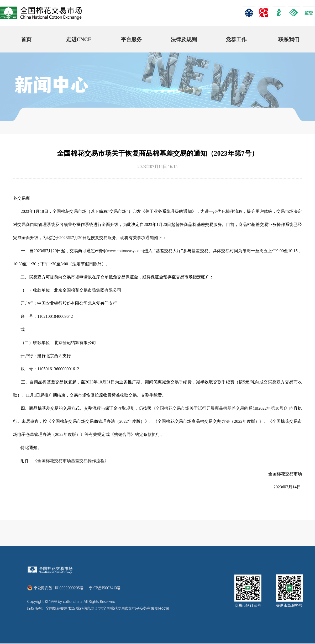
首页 (26, 39)
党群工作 (236, 39)
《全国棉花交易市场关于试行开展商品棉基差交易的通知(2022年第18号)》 (220, 408)
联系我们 (289, 39)
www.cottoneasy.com (125, 251)
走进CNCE (79, 39)
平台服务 (131, 39)
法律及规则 (184, 39)
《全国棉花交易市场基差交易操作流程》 (71, 461)
